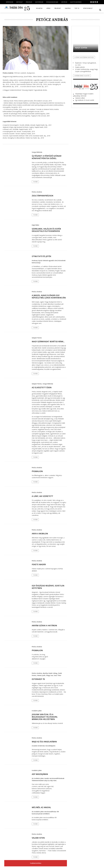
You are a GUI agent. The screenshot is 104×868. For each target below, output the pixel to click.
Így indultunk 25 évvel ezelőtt (85, 100)
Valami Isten (38, 838)
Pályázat (58, 8)
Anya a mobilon (40, 534)
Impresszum (10, 2)
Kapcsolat (19, 2)
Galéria (68, 8)
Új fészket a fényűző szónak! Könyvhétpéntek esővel (47, 157)
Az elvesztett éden (42, 387)
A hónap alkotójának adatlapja (84, 57)
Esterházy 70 (38, 679)
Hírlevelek (29, 2)
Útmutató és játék (41, 256)
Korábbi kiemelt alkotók (82, 76)
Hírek (48, 8)
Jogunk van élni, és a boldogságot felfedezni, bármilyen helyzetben (45, 717)
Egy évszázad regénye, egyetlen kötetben (48, 587)
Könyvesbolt (88, 8)
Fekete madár (39, 564)
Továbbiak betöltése (36, 863)
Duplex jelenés (80, 67)
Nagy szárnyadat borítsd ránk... (48, 341)
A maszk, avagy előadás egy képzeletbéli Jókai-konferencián (49, 296)
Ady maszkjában (40, 774)
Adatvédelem (39, 2)
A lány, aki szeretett (42, 496)
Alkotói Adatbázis (76, 2)
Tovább (35, 182)
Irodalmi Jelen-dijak (52, 2)
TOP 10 (77, 8)
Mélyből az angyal (41, 807)
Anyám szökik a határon (44, 625)
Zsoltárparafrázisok (43, 196)
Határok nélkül (80, 98)
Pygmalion (37, 471)
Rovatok (39, 8)
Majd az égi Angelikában (44, 742)
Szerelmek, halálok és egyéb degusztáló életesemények (46, 230)
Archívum (64, 2)
